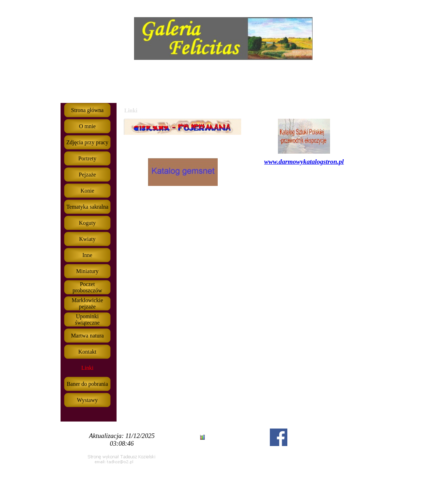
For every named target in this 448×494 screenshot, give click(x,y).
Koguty (87, 223)
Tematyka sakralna (87, 207)
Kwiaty (87, 239)
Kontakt (87, 352)
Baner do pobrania (87, 384)
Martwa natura (87, 336)
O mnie (87, 126)
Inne (87, 255)
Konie (87, 191)
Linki (87, 368)
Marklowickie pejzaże (87, 303)
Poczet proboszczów (87, 287)
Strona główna (87, 110)
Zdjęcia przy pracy (87, 142)
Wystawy (87, 400)
